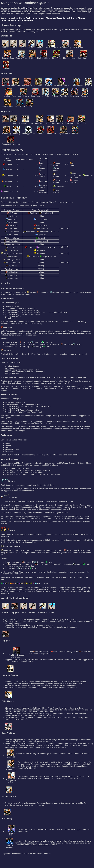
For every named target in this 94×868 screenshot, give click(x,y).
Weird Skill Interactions (22, 20)
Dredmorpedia (56, 8)
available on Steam (26, 8)
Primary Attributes (47, 18)
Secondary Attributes (66, 18)
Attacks (81, 18)
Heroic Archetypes (28, 18)
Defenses (5, 20)
